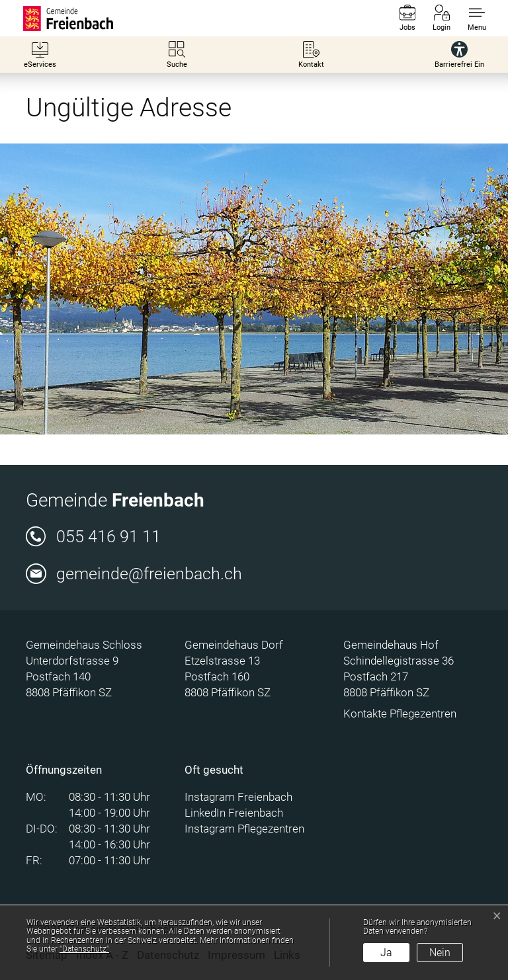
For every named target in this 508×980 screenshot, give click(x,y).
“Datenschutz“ (84, 949)
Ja (386, 953)
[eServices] (40, 55)
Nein (440, 953)
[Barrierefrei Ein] (459, 55)
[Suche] (177, 55)
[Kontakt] (311, 55)
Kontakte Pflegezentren (400, 714)
